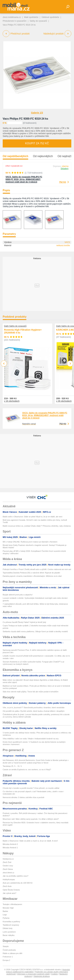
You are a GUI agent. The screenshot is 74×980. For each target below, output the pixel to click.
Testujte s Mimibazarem (12, 904)
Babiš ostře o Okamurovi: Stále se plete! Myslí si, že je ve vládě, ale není (33, 517)
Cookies (54, 974)
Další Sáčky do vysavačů (15, 326)
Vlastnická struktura (42, 976)
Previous (4, 363)
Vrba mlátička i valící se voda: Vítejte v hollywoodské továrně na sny (31, 739)
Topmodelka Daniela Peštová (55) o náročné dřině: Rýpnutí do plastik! (31, 573)
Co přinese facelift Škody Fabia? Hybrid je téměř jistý (24, 622)
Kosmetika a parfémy (11, 922)
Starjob (6, 946)
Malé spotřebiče (31, 17)
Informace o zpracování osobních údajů (33, 974)
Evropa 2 (6, 960)
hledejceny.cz (8, 859)
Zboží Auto (7, 886)
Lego (5, 915)
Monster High (8, 908)
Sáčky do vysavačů (38, 21)
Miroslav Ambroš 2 (10, 844)
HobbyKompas (9, 879)
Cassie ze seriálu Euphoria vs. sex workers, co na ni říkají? (27, 770)
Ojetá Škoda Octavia (11, 890)
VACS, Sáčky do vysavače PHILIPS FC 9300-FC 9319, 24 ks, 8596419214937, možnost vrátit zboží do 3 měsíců (24, 179)
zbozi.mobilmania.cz (12, 17)
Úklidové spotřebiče (50, 17)
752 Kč (63, 182)
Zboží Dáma (8, 869)
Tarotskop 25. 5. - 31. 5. (12, 766)
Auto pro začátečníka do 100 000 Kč (18, 883)
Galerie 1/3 (37, 113)
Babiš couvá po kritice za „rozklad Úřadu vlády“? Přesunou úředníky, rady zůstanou (37, 526)
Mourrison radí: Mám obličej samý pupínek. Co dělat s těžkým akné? (31, 819)
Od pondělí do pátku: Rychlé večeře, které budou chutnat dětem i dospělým (34, 711)
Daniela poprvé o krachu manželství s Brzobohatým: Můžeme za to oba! (32, 576)
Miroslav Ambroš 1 (10, 848)
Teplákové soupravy (11, 925)
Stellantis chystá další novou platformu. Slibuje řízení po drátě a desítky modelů (35, 631)
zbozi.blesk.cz (8, 873)
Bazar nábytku (9, 935)
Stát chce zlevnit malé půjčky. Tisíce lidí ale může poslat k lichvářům (31, 692)
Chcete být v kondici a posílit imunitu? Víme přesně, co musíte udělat (31, 788)
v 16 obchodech (12, 401)
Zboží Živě (7, 862)
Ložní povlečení (9, 932)
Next (70, 364)
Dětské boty (8, 928)
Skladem (64, 169)
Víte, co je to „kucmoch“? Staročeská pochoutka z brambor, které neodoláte (34, 708)
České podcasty (9, 950)
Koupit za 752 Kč (37, 143)
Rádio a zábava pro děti (12, 953)
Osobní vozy (8, 866)
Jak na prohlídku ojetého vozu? (15, 876)
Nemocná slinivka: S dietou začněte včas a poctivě (23, 797)
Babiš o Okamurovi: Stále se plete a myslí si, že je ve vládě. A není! (30, 841)
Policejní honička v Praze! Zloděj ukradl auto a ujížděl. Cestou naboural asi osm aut (37, 569)
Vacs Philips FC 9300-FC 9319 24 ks (25, 119)
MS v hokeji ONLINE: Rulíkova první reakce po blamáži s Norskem (30, 542)
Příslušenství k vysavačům (15, 21)
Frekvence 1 (8, 957)
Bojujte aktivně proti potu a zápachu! (18, 595)
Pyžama (6, 918)
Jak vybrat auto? (10, 893)
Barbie (5, 911)
